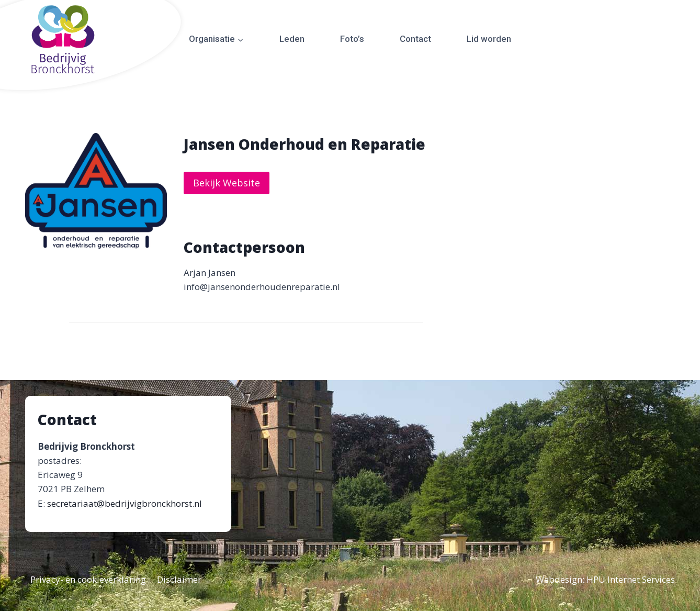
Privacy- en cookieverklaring (88, 579)
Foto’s (352, 39)
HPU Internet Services (631, 579)
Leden (292, 39)
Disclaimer (179, 579)
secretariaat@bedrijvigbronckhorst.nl (125, 503)
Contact (415, 39)
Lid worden (489, 39)
